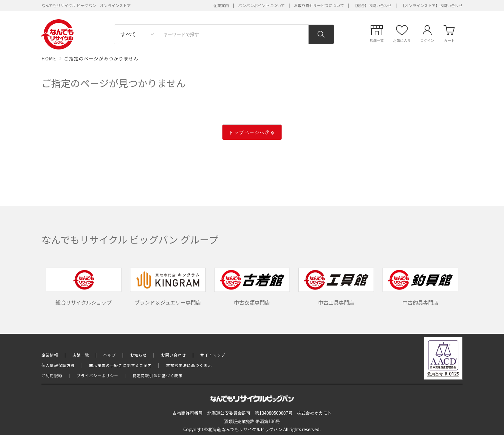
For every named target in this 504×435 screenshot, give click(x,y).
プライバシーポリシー (97, 375)
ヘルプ (110, 355)
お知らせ (139, 355)
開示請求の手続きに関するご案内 (120, 365)
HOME (49, 58)
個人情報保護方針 (58, 365)
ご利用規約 (52, 375)
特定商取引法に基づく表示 (157, 375)
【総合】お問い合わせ (373, 5)
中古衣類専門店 (252, 287)
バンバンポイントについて (261, 5)
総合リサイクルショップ (84, 287)
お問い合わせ (174, 355)
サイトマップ (213, 355)
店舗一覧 (81, 355)
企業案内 (221, 5)
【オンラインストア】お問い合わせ (432, 5)
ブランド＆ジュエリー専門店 (168, 287)
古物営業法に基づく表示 (189, 365)
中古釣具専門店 (420, 287)
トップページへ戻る (252, 132)
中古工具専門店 (336, 287)
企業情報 (50, 355)
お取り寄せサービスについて (319, 5)
